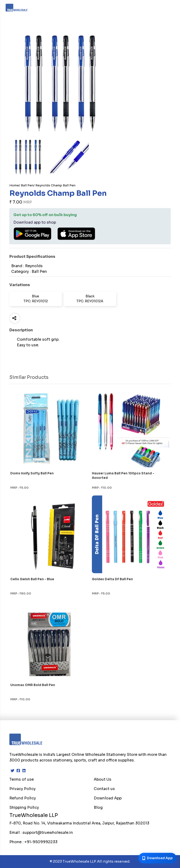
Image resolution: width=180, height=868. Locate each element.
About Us (103, 779)
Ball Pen (27, 185)
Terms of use (22, 779)
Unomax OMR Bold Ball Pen (33, 685)
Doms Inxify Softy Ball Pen (32, 473)
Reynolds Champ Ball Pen (55, 185)
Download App (108, 798)
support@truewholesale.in (48, 833)
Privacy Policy (22, 789)
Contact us (104, 789)
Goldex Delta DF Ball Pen (112, 579)
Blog (98, 807)
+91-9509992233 (41, 842)
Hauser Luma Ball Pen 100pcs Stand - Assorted (123, 476)
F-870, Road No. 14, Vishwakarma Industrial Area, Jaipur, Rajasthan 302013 (79, 823)
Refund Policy (23, 798)
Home (14, 185)
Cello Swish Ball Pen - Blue (32, 579)
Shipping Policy (24, 807)
